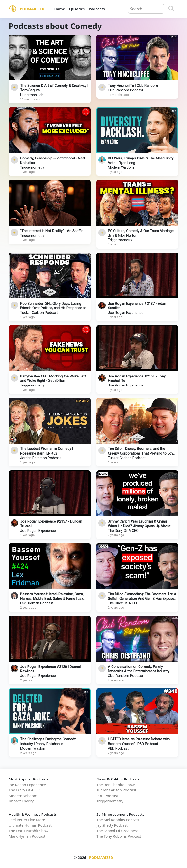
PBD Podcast (118, 749)
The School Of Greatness (117, 831)
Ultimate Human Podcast (30, 825)
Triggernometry (32, 168)
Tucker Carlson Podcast (39, 313)
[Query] (146, 9)
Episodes (77, 9)
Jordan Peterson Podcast (41, 458)
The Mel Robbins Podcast (118, 820)
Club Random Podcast (126, 90)
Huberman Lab (32, 95)
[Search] (171, 9)
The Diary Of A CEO (123, 531)
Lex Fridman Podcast (37, 603)
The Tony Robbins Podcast (119, 836)
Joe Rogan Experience (126, 313)
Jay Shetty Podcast (112, 825)
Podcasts (97, 9)
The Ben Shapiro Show (116, 785)
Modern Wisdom (121, 168)
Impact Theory (21, 801)
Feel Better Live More (27, 820)
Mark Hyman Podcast (27, 836)
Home (59, 9)
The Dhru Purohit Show (29, 831)
